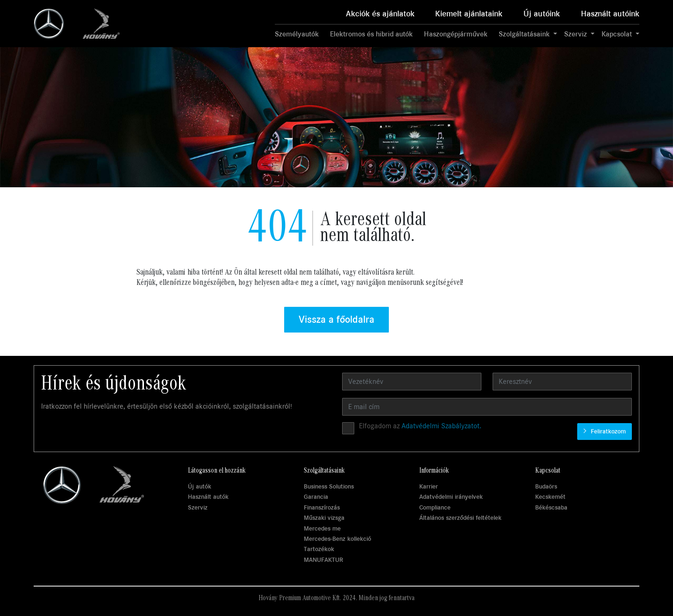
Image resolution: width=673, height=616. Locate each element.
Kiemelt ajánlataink (469, 14)
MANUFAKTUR (323, 560)
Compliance (435, 507)
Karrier (429, 486)
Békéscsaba (551, 507)
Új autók (200, 486)
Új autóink (542, 14)
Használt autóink (610, 14)
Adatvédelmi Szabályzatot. (441, 426)
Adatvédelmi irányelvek (451, 497)
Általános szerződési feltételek (460, 518)
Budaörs (546, 486)
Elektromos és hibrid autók (371, 34)
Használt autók (208, 497)
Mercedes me (322, 528)
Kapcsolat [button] (618, 34)
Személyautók (297, 34)
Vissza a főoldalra (336, 319)
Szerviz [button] (576, 34)
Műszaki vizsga (324, 518)
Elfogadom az (420, 426)
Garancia (316, 497)
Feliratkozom (607, 431)
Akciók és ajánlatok (380, 14)
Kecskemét (550, 497)
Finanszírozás (322, 507)
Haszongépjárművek (456, 34)
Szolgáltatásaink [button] (525, 34)
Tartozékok (319, 549)
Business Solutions (329, 486)
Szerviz (198, 507)
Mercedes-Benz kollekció (337, 539)
